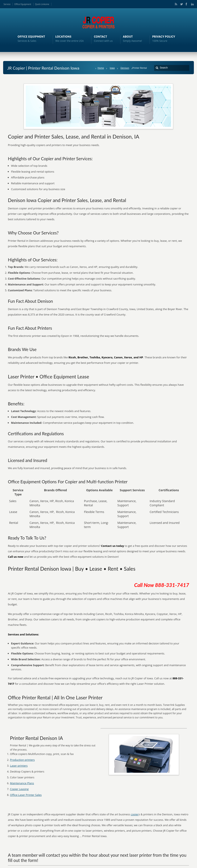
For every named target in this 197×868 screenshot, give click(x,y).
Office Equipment (23, 4)
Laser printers (19, 766)
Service (7, 4)
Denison (125, 68)
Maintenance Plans (22, 783)
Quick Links (40, 4)
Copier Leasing (19, 789)
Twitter (181, 4)
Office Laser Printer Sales (26, 795)
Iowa (112, 68)
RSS (175, 4)
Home (101, 68)
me (48, 4)
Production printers (22, 760)
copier (135, 814)
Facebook (186, 4)
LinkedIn (191, 4)
